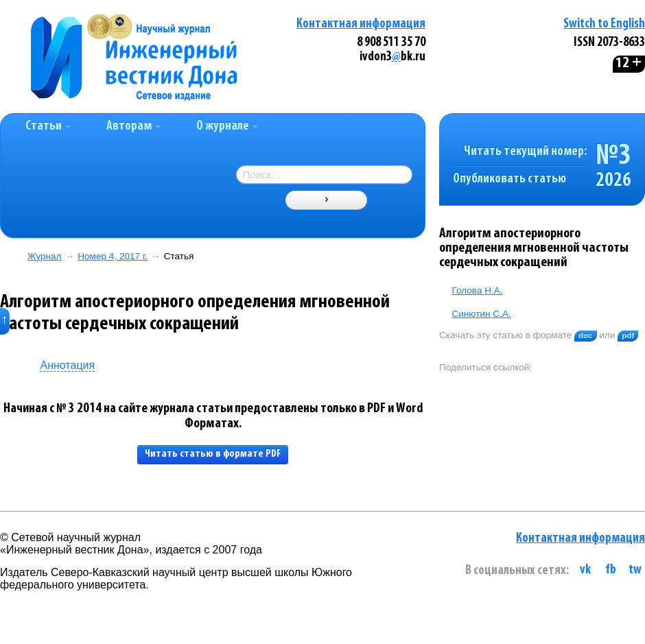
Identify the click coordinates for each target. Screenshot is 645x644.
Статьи (48, 127)
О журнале (227, 127)
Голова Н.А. (477, 290)
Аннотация (67, 365)
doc (586, 335)
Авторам (133, 127)
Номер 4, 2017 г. (113, 256)
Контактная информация (361, 24)
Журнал (45, 256)
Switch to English (604, 24)
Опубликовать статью (509, 179)
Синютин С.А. (481, 314)
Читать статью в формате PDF (213, 454)
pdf (628, 335)
